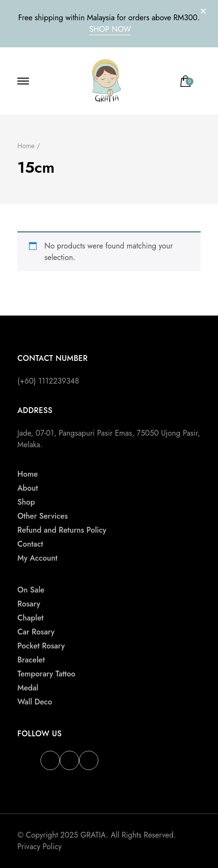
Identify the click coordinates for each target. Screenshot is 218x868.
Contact (30, 544)
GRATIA (93, 835)
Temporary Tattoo (46, 674)
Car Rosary (36, 632)
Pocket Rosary (41, 646)
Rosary (29, 604)
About (28, 488)
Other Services (42, 516)
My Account (37, 558)
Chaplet (30, 618)
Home (27, 474)
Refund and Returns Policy (62, 530)
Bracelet (31, 660)
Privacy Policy (40, 847)
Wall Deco (35, 702)
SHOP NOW (110, 29)
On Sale (31, 590)
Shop (26, 502)
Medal (28, 688)
